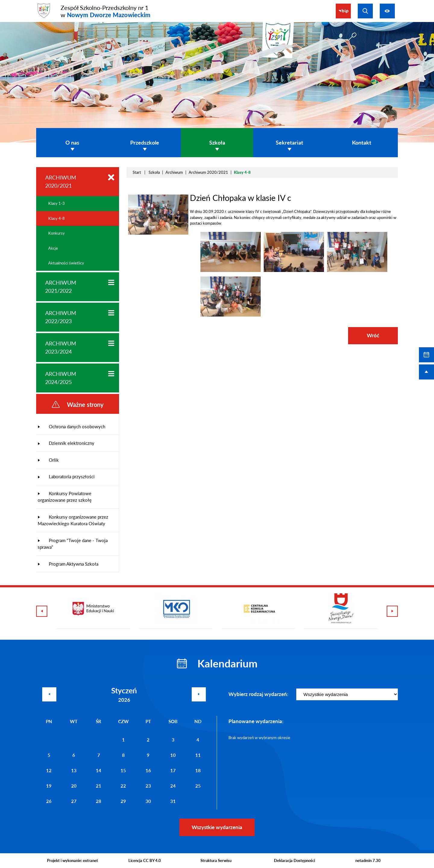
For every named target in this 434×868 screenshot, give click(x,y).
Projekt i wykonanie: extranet (72, 860)
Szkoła (154, 172)
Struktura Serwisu (216, 860)
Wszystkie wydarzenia (217, 827)
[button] (231, 270)
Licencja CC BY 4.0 (145, 860)
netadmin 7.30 (368, 860)
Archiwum (174, 172)
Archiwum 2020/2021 (208, 172)
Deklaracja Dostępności (294, 860)
